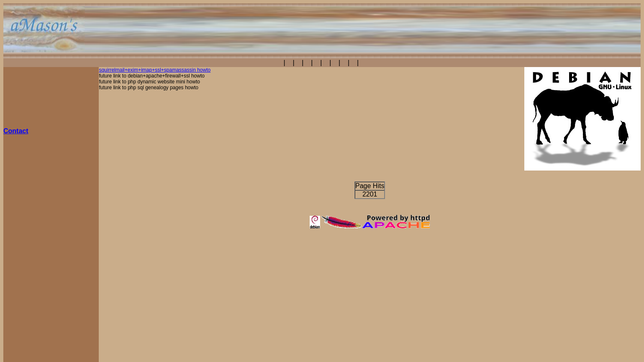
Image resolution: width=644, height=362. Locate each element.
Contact (16, 131)
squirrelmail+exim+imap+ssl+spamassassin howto (155, 70)
